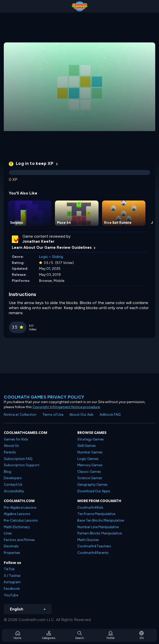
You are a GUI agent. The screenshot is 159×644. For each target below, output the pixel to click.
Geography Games (92, 485)
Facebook (12, 589)
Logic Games (88, 459)
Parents (10, 452)
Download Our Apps (94, 491)
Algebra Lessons (17, 514)
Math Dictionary (17, 527)
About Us (11, 446)
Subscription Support (22, 465)
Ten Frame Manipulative (96, 514)
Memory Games (90, 465)
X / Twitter (12, 576)
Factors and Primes (19, 540)
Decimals (11, 546)
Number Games (90, 452)
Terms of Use (53, 415)
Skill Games (87, 446)
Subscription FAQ (18, 459)
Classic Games (89, 472)
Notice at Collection (20, 415)
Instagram (12, 582)
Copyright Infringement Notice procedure (66, 407)
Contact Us (13, 485)
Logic (44, 257)
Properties (12, 553)
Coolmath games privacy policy (44, 397)
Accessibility (14, 491)
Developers (13, 478)
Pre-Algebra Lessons (20, 507)
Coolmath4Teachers (94, 546)
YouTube (11, 595)
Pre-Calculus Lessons (21, 520)
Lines (8, 533)
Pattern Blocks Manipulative (100, 533)
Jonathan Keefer (38, 241)
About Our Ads (81, 415)
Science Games (90, 478)
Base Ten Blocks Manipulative (101, 520)
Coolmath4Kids (90, 507)
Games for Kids (16, 439)
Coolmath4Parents (93, 553)
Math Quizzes (88, 540)
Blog (7, 472)
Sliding (57, 257)
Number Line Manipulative (98, 527)
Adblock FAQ (110, 415)
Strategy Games (91, 439)
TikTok (9, 569)
